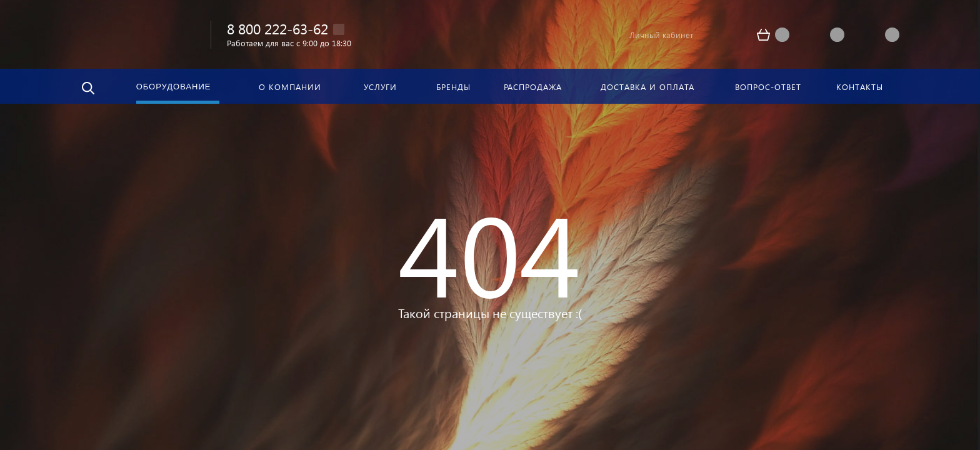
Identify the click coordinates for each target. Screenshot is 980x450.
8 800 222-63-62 (277, 28)
